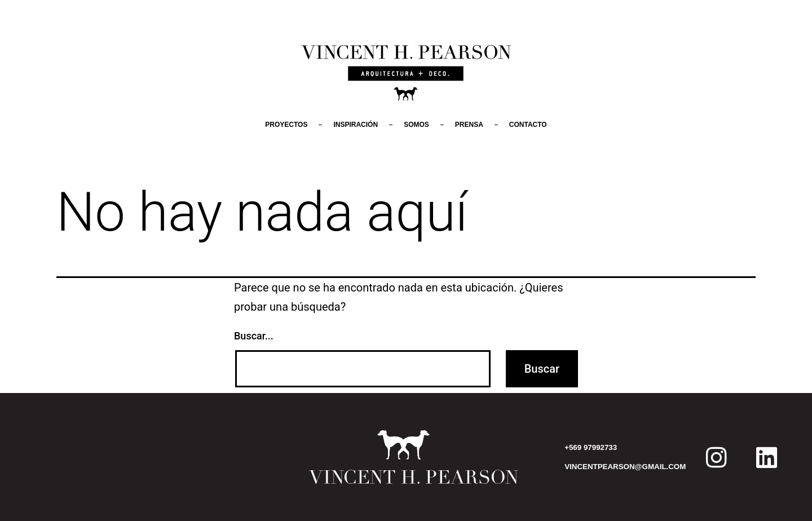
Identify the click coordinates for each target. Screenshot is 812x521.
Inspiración (356, 125)
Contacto (528, 125)
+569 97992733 (591, 447)
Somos (416, 125)
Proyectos (286, 125)
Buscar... (254, 336)
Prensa (469, 125)
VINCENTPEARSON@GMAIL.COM (625, 467)
